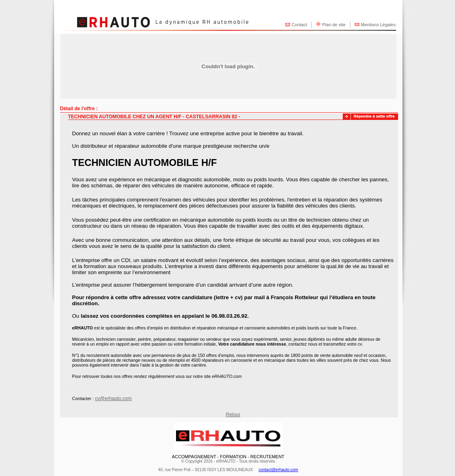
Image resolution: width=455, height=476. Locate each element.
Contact (299, 25)
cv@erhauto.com (113, 398)
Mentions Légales (378, 25)
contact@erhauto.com (278, 470)
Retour (233, 415)
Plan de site (334, 25)
